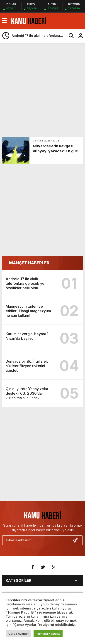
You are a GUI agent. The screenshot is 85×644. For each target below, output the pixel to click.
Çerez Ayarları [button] (18, 634)
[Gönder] (77, 540)
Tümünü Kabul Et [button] (48, 634)
